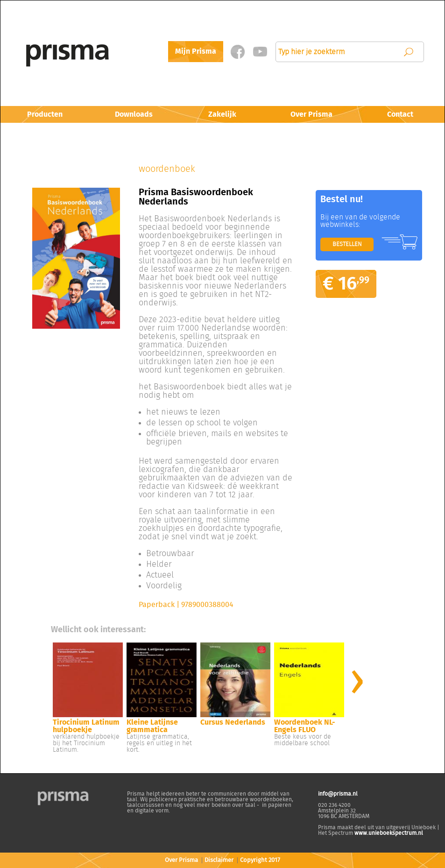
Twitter (260, 52)
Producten (45, 114)
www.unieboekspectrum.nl (389, 833)
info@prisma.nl (338, 794)
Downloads (134, 114)
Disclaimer (219, 860)
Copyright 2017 (260, 860)
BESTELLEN (347, 244)
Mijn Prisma (196, 51)
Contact (400, 114)
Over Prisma (311, 114)
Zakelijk (222, 114)
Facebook (238, 52)
